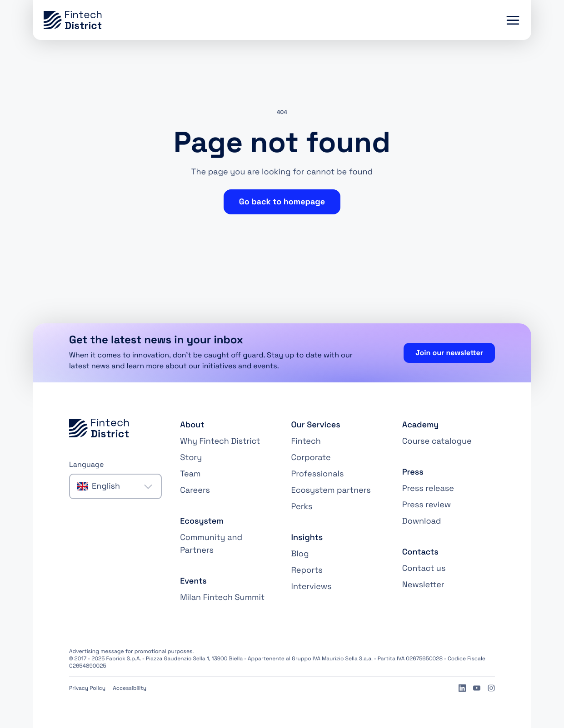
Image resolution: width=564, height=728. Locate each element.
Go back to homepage (282, 202)
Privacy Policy (87, 688)
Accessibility (130, 688)
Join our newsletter (449, 353)
